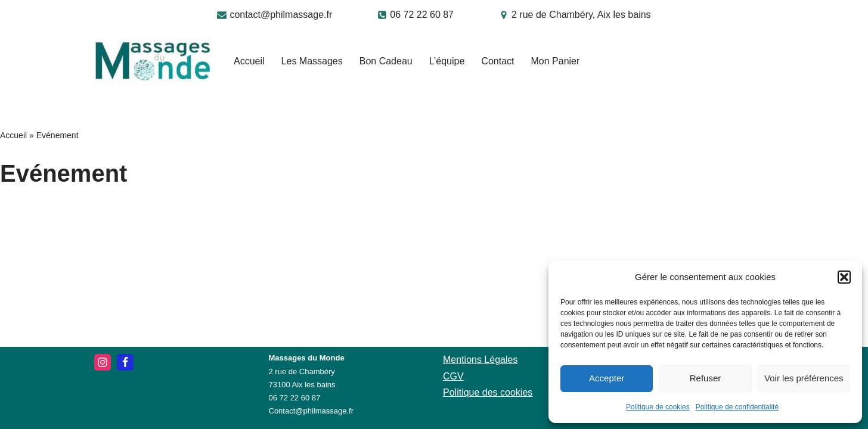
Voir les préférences (804, 378)
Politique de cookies (658, 407)
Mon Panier (555, 61)
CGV (453, 376)
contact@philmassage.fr (281, 15)
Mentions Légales (480, 360)
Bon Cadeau (386, 61)
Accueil (249, 61)
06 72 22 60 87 (422, 15)
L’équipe (447, 61)
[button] (844, 277)
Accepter (607, 378)
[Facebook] (125, 362)
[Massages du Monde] (154, 61)
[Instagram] (103, 362)
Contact (497, 61)
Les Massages (312, 61)
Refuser (706, 378)
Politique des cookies (488, 392)
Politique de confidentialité (737, 407)
